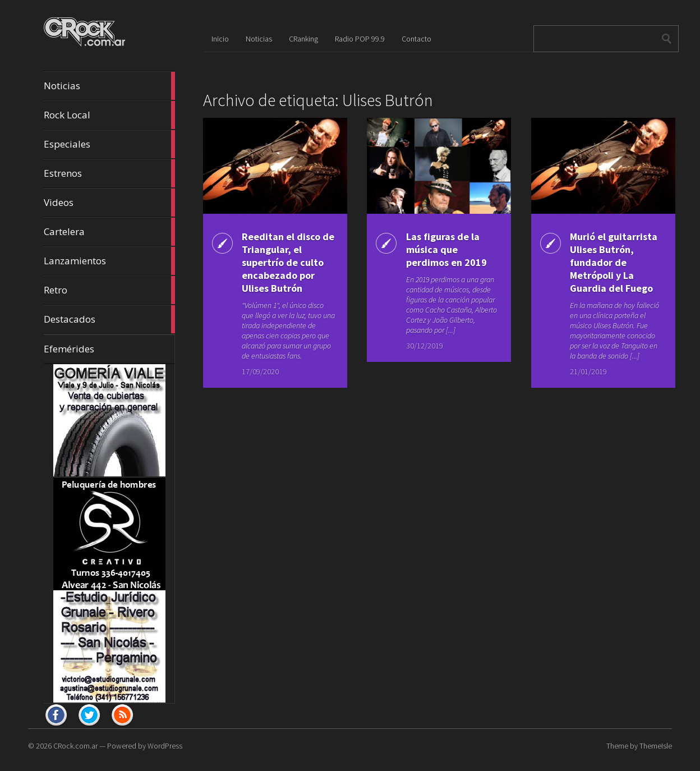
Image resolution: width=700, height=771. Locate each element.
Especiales (109, 144)
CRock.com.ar (75, 746)
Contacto (416, 39)
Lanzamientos (109, 261)
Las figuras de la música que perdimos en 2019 (446, 249)
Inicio (220, 39)
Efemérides (69, 349)
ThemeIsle (656, 746)
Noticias (109, 86)
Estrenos (109, 173)
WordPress (165, 746)
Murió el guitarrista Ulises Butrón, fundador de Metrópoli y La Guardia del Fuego (614, 262)
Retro (109, 290)
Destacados (109, 319)
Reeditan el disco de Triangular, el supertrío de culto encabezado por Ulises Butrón (288, 262)
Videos (109, 203)
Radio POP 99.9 (360, 39)
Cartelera (109, 232)
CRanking (303, 39)
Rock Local (109, 115)
